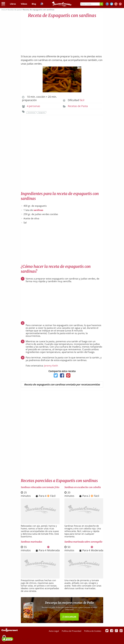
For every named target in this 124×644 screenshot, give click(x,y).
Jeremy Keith (51, 366)
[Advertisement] (62, 35)
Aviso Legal (54, 631)
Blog (34, 4)
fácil (82, 100)
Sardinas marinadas (31, 542)
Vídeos (24, 4)
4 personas (33, 106)
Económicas (31, 112)
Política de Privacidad (72, 631)
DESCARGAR (69, 617)
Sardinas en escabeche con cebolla (83, 487)
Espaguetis (42, 112)
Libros (13, 4)
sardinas (38, 210)
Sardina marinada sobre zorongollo (83, 542)
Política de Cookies (93, 631)
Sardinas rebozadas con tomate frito (40, 487)
